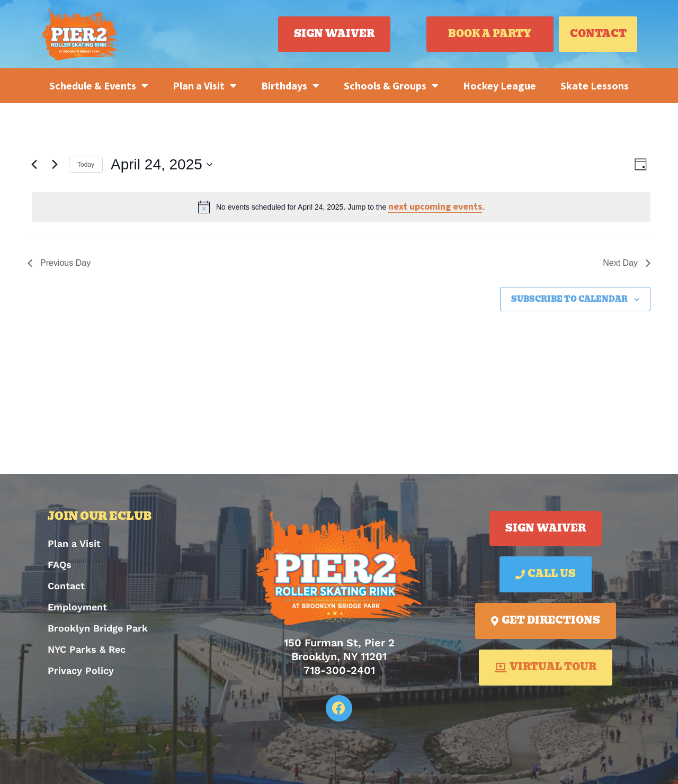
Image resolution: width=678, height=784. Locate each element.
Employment (77, 607)
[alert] (341, 207)
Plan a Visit (205, 86)
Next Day (627, 263)
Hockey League (499, 85)
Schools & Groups (391, 86)
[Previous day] (34, 165)
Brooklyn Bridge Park (98, 628)
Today (86, 165)
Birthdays (290, 86)
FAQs (60, 565)
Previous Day (59, 263)
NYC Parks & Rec (87, 649)
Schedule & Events (99, 86)
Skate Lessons (595, 85)
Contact (66, 586)
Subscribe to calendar (569, 299)
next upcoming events (435, 206)
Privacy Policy (81, 670)
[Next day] (55, 165)
